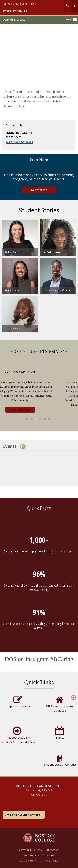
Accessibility (26, 850)
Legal (40, 850)
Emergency (53, 850)
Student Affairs (15, 11)
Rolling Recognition (39, 410)
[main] (39, 437)
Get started (39, 190)
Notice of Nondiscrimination (39, 855)
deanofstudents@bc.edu (19, 142)
